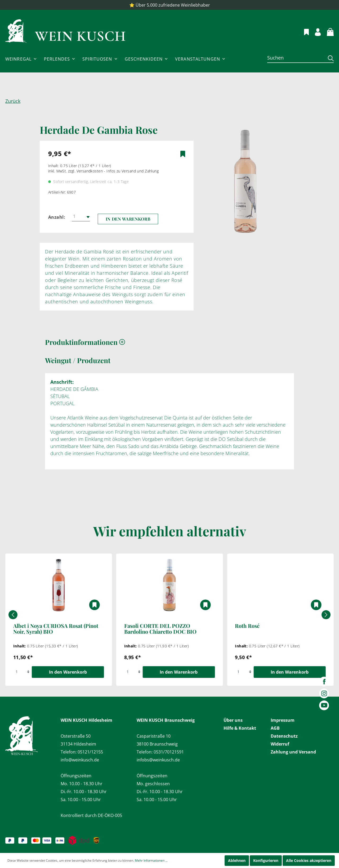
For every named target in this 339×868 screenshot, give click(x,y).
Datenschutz (284, 736)
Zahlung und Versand (293, 752)
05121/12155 (90, 752)
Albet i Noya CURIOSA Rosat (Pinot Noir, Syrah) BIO (56, 629)
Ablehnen (237, 860)
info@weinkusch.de (80, 760)
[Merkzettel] (303, 31)
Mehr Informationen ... (151, 860)
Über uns (233, 720)
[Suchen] (296, 58)
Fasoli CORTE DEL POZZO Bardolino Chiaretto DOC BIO (160, 629)
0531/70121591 (169, 752)
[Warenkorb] (327, 31)
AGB (275, 728)
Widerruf (280, 744)
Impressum (283, 720)
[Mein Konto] (315, 31)
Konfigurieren (266, 860)
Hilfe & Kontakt (240, 728)
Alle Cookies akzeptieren (309, 860)
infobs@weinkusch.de (158, 760)
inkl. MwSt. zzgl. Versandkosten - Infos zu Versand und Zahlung (103, 171)
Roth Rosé (247, 626)
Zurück (13, 101)
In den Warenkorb (128, 219)
